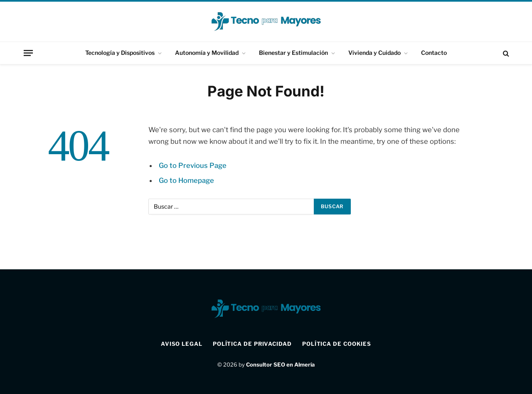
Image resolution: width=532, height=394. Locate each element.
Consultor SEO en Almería (280, 364)
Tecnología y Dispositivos (120, 53)
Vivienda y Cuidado (374, 53)
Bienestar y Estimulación (293, 53)
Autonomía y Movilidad (207, 53)
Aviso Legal (182, 344)
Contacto (434, 53)
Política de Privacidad (252, 344)
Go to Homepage (186, 180)
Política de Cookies (337, 344)
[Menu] (28, 53)
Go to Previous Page (193, 165)
